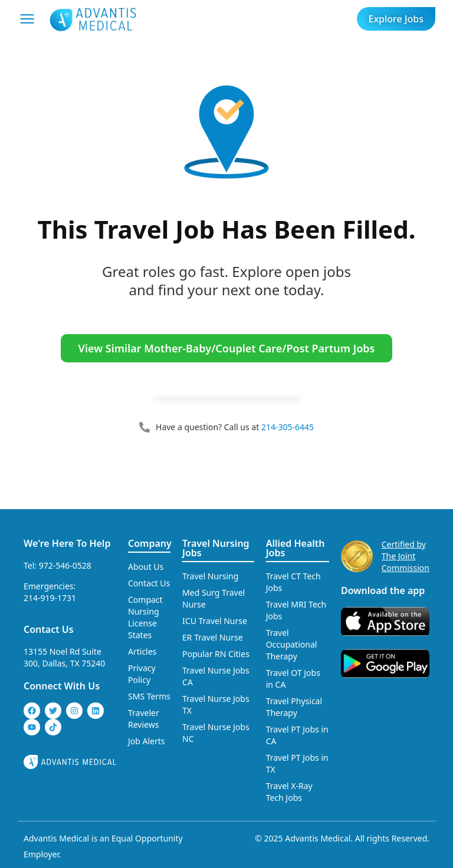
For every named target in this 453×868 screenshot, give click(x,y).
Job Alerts (147, 741)
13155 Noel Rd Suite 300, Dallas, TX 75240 (64, 657)
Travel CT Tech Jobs (293, 582)
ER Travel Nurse (213, 637)
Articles (142, 651)
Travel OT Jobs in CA (293, 679)
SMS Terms (149, 696)
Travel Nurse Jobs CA (216, 676)
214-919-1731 (50, 598)
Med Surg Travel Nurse (214, 598)
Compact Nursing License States (145, 617)
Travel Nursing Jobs (216, 548)
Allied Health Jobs (296, 548)
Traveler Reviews (144, 719)
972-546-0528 (65, 565)
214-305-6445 (288, 427)
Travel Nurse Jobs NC (216, 733)
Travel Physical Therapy (294, 707)
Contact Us (49, 629)
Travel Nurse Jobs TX (216, 704)
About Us (146, 567)
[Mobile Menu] (27, 19)
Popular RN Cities (216, 654)
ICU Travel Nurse (215, 621)
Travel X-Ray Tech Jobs (289, 792)
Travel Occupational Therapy (292, 644)
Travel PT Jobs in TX (297, 763)
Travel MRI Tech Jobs (296, 610)
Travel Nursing (210, 576)
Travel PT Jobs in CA (297, 735)
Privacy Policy (142, 674)
